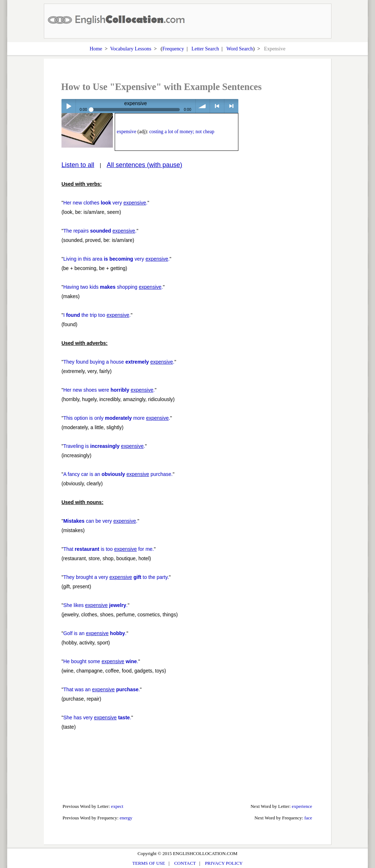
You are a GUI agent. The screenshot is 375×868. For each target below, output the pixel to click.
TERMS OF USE (149, 863)
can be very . (100, 521)
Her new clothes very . (105, 203)
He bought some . (101, 661)
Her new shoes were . (109, 390)
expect (117, 806)
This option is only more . (117, 418)
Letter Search (205, 49)
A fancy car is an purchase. (118, 474)
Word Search (240, 49)
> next (231, 106)
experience (302, 806)
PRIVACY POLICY (224, 863)
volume (203, 106)
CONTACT (185, 863)
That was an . (102, 689)
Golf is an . (95, 633)
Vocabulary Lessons (131, 49)
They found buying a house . (119, 362)
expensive (127, 132)
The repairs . (100, 231)
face (308, 818)
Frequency (173, 49)
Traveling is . (104, 446)
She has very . (97, 718)
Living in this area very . (116, 259)
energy (126, 818)
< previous (217, 106)
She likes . (95, 605)
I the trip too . (97, 315)
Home (96, 49)
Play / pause (68, 106)
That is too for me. (109, 549)
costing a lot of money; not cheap (182, 132)
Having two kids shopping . (113, 287)
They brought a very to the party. (116, 577)
